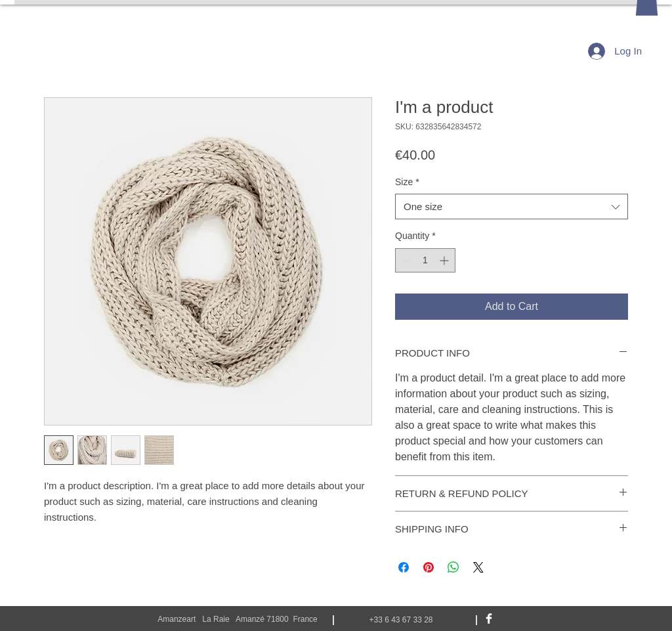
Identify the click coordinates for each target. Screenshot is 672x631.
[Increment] (445, 260)
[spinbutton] (425, 260)
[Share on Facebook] (404, 567)
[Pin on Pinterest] (429, 567)
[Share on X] (478, 567)
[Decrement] (405, 260)
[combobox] (512, 207)
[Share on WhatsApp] (453, 567)
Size (407, 182)
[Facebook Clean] (489, 619)
